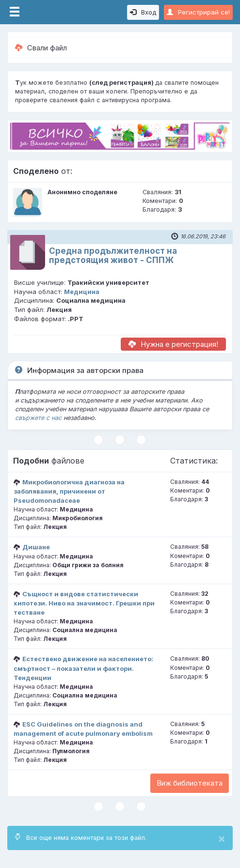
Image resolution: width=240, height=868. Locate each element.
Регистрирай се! (198, 12)
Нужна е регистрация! (173, 344)
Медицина (82, 292)
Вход (143, 12)
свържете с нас (38, 418)
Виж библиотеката (190, 783)
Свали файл (41, 48)
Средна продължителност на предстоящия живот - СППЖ (113, 256)
